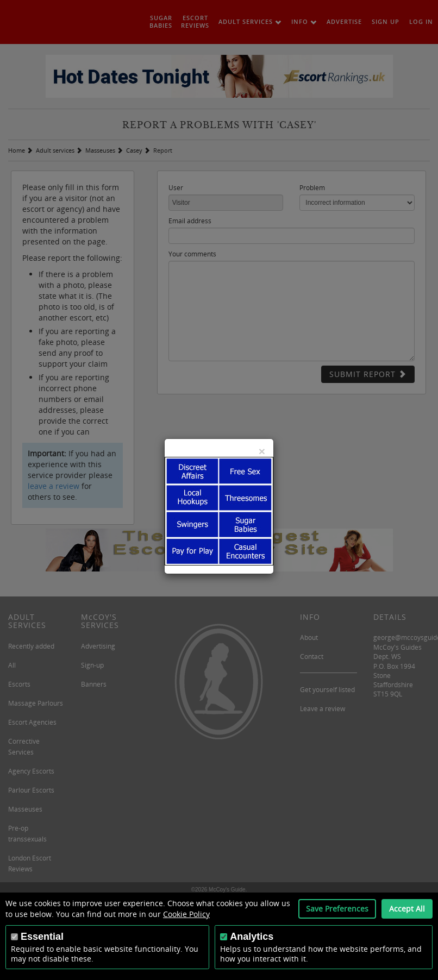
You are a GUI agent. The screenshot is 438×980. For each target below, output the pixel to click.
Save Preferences (337, 909)
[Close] (262, 451)
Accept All (407, 909)
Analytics (252, 937)
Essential (42, 937)
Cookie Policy (186, 914)
